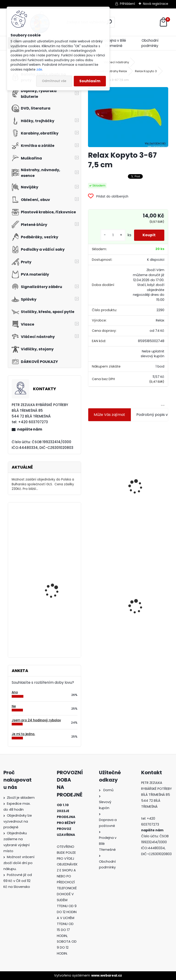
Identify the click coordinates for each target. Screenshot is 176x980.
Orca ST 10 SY (49, 568)
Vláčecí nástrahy (116, 62)
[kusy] (112, 235)
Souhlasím (90, 81)
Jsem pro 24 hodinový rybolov (36, 720)
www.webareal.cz (107, 975)
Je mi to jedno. (23, 734)
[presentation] (90, 476)
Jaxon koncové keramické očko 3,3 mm (108, 460)
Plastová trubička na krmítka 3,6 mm (152, 457)
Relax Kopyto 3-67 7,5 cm (108, 594)
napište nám (30, 429)
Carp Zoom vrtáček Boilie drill (58, 613)
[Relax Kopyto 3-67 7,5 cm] (128, 117)
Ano (15, 692)
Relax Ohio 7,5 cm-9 (54, 525)
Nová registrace (156, 4)
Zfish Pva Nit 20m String (148, 602)
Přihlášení (127, 4)
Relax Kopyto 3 (146, 71)
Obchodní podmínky (150, 43)
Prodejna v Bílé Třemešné (114, 43)
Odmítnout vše (54, 81)
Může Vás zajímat (109, 415)
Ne (14, 706)
